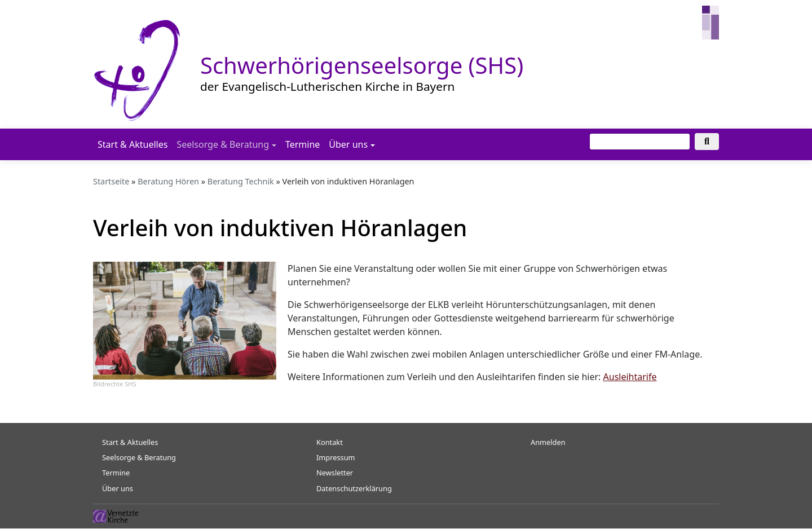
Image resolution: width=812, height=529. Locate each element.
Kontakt (330, 442)
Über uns (348, 144)
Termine (303, 144)
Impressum (336, 457)
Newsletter (335, 473)
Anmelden (548, 442)
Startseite (111, 181)
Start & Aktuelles (133, 144)
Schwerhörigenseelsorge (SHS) (362, 65)
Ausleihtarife (630, 377)
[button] (185, 320)
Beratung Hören (168, 181)
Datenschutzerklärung (354, 488)
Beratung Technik (241, 181)
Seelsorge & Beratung (223, 144)
